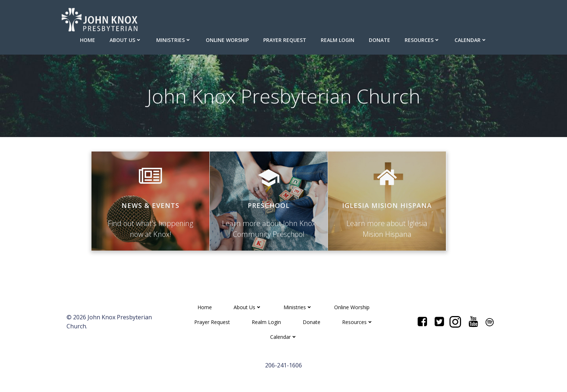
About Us (126, 40)
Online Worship (227, 40)
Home (88, 40)
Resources (422, 40)
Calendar (471, 40)
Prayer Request (285, 40)
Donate (380, 40)
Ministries (174, 40)
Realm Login (338, 40)
